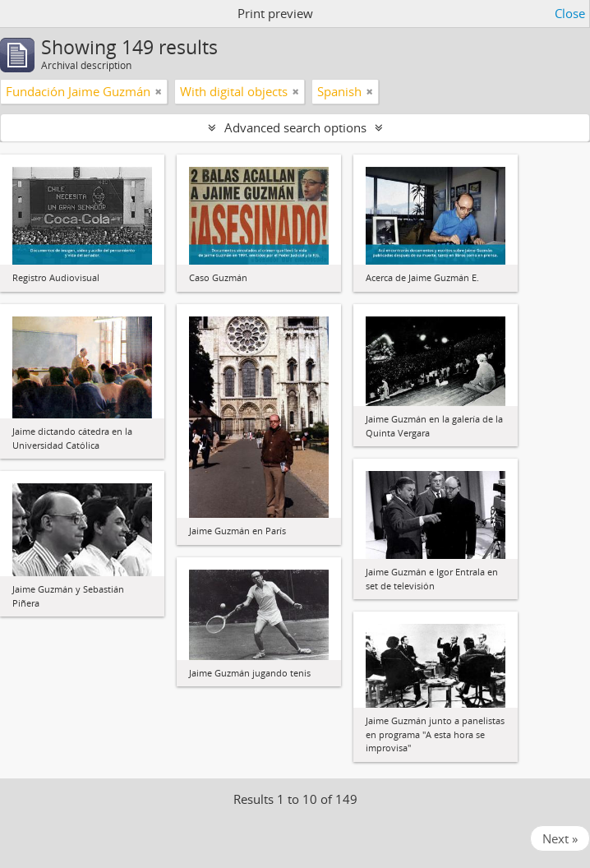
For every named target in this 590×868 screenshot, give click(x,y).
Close (570, 13)
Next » (560, 838)
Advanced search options (295, 127)
